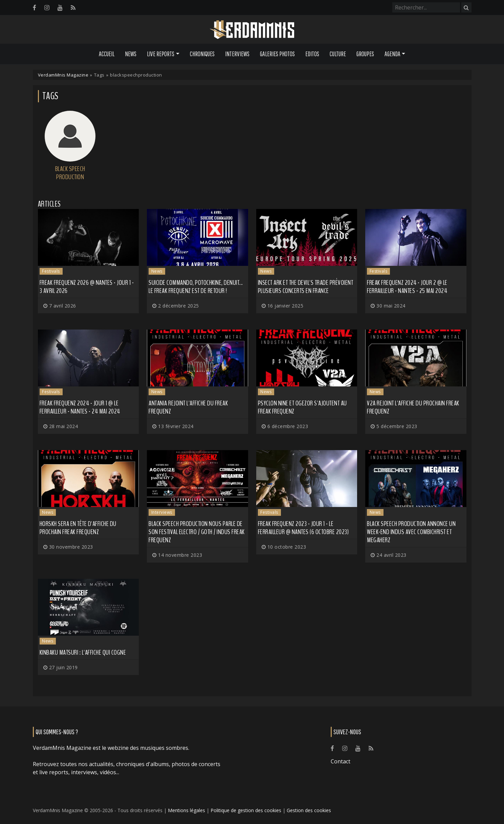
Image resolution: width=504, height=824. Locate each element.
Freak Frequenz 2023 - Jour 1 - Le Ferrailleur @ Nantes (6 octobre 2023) (303, 528)
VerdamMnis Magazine (63, 75)
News (131, 54)
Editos (312, 54)
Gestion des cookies (309, 810)
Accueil (107, 54)
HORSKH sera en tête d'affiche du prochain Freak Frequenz (78, 528)
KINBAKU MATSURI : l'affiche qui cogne (83, 652)
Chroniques (202, 54)
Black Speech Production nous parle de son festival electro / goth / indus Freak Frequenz (197, 532)
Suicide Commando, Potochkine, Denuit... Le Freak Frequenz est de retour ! (196, 287)
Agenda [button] (392, 54)
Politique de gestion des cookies (246, 810)
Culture (338, 54)
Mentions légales (187, 810)
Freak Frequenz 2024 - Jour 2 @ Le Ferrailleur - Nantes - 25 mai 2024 (407, 287)
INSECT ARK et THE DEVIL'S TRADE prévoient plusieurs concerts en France (306, 287)
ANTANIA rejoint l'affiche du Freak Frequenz (188, 407)
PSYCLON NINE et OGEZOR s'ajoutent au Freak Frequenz (302, 407)
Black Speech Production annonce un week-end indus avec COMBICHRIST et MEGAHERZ (411, 532)
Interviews (237, 54)
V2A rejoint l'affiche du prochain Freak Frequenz (413, 407)
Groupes (365, 54)
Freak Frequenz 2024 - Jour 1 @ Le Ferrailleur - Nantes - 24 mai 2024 (80, 407)
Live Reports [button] (161, 54)
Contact (341, 761)
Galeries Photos (277, 54)
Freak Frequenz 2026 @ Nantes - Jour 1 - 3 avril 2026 (87, 287)
